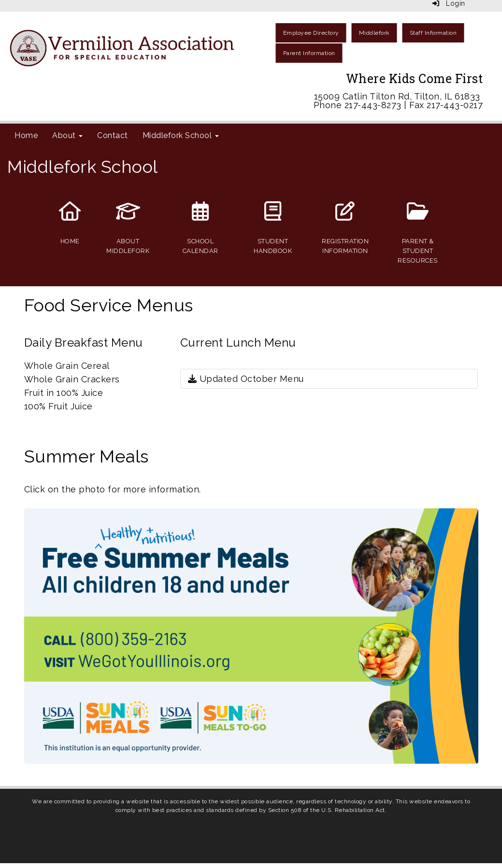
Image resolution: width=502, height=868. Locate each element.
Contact (113, 135)
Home (26, 135)
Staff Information (433, 33)
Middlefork (374, 33)
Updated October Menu (246, 379)
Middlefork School (181, 135)
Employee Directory (311, 33)
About (67, 135)
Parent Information (309, 53)
